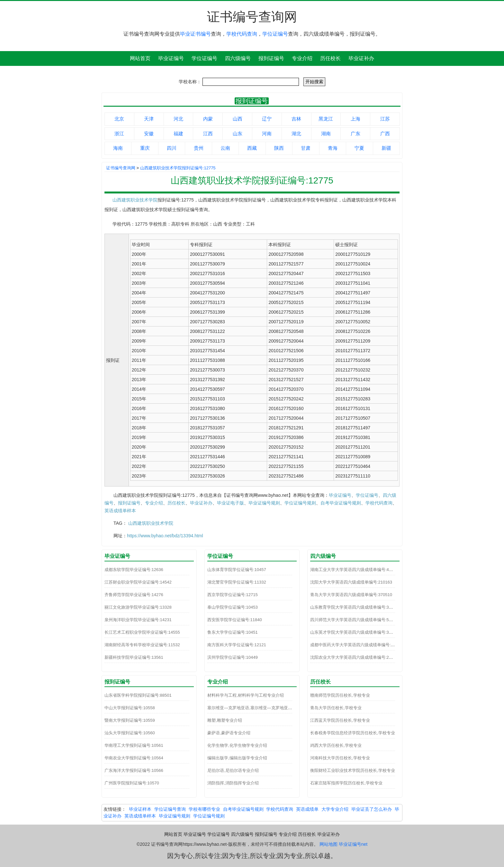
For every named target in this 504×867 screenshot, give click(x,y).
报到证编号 (271, 58)
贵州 (199, 148)
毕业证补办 (361, 58)
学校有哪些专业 (204, 809)
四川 (172, 148)
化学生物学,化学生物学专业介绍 (237, 745)
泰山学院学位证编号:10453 (233, 607)
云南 (225, 148)
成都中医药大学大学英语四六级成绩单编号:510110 (357, 645)
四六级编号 (238, 58)
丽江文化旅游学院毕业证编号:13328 (138, 607)
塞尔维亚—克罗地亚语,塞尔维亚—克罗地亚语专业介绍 (258, 708)
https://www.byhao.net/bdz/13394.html (165, 536)
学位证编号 (275, 34)
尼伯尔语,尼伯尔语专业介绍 (233, 770)
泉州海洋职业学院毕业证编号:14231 (138, 620)
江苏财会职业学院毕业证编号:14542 (138, 582)
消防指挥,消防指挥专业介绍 (233, 783)
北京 (119, 119)
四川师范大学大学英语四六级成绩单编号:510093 (355, 620)
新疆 (386, 148)
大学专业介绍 (335, 809)
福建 (178, 134)
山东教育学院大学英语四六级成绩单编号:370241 (355, 607)
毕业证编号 (171, 58)
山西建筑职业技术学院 (135, 200)
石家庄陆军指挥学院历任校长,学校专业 (346, 783)
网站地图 (328, 844)
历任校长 (330, 58)
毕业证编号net (353, 844)
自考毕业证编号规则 (341, 503)
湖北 (296, 134)
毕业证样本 (140, 809)
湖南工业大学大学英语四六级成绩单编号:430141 (355, 570)
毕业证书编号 (195, 34)
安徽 (149, 134)
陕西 (279, 148)
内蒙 (208, 119)
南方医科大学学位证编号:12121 (237, 645)
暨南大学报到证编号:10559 (130, 720)
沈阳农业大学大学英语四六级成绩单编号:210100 (355, 657)
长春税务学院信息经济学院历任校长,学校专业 (353, 733)
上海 (355, 119)
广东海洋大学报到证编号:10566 (134, 770)
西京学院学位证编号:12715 (233, 595)
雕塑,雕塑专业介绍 (225, 720)
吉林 (296, 119)
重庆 (145, 148)
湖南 (326, 134)
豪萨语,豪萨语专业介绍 (229, 733)
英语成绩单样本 (120, 511)
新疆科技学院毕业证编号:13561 (134, 657)
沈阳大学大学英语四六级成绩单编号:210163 (351, 582)
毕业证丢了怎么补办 (372, 809)
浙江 (119, 134)
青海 (333, 148)
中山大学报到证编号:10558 (130, 708)
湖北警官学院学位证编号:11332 (237, 582)
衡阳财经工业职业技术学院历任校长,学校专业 (353, 770)
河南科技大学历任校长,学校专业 (340, 758)
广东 (355, 134)
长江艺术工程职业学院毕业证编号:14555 (142, 632)
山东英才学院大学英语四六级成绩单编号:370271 (355, 632)
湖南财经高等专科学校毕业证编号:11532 (142, 645)
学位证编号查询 (170, 809)
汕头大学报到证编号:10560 (130, 733)
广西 (385, 134)
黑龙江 (326, 119)
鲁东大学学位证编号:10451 (233, 632)
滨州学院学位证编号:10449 (233, 657)
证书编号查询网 (121, 168)
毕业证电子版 (230, 503)
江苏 (385, 119)
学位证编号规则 (300, 503)
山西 (238, 119)
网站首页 (140, 58)
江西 (208, 134)
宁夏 (359, 148)
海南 (118, 148)
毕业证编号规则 (264, 503)
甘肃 (306, 148)
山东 (238, 134)
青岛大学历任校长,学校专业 (336, 708)
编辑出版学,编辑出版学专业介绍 (237, 758)
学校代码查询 (242, 34)
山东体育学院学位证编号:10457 (237, 570)
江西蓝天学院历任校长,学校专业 (340, 720)
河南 (267, 134)
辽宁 (267, 119)
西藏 (252, 148)
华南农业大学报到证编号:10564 (134, 758)
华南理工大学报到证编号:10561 (134, 745)
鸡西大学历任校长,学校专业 (336, 745)
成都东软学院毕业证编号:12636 (134, 570)
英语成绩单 (307, 809)
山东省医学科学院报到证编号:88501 (138, 695)
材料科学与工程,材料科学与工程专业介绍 (246, 695)
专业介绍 (302, 58)
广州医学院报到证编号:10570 (132, 783)
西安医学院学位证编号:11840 (235, 620)
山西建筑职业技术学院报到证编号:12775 (178, 168)
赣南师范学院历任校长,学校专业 (340, 695)
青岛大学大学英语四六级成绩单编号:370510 (351, 595)
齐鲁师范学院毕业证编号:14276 (134, 595)
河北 (178, 119)
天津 (149, 119)
